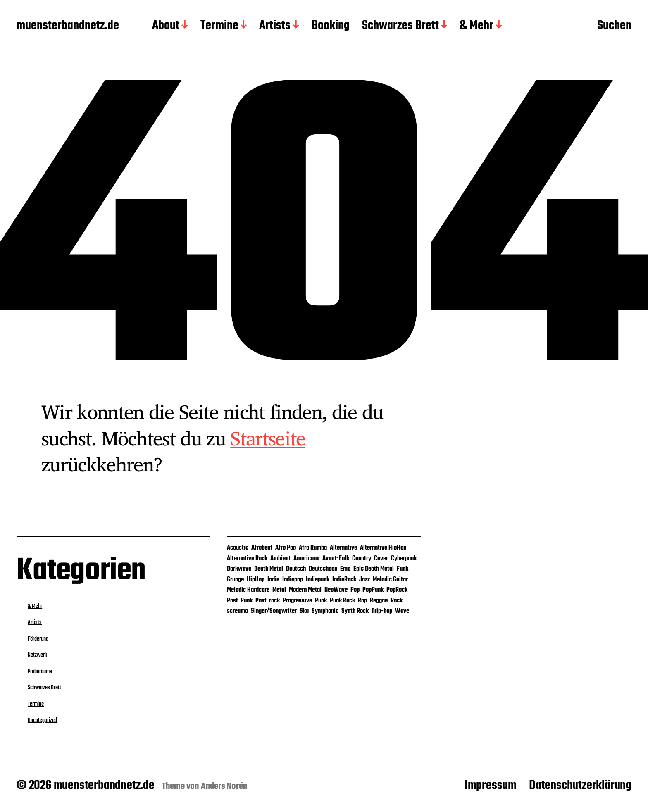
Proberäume (40, 672)
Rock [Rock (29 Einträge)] (397, 601)
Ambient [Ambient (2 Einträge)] (280, 559)
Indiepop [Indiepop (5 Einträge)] (293, 580)
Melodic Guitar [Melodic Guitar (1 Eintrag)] (390, 580)
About (166, 26)
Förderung (38, 639)
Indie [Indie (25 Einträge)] (273, 580)
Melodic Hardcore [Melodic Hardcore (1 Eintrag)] (248, 590)
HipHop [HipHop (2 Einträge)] (256, 580)
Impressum (491, 786)
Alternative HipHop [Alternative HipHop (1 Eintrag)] (383, 548)
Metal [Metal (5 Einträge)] (279, 590)
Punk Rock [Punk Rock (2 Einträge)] (342, 601)
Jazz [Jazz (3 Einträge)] (364, 580)
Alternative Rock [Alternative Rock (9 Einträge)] (247, 559)
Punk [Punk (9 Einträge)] (321, 601)
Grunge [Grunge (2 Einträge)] (235, 580)
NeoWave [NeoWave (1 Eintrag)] (336, 590)
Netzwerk (37, 655)
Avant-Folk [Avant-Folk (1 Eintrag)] (336, 559)
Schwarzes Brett (400, 26)
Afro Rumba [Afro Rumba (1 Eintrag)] (313, 548)
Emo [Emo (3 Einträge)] (345, 569)
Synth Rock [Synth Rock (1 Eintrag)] (355, 611)
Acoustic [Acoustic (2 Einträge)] (238, 548)
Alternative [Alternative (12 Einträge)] (343, 548)
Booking (331, 26)
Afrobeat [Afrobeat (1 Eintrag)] (262, 548)
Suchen (614, 26)
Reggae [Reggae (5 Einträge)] (379, 601)
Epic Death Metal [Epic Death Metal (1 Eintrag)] (374, 569)
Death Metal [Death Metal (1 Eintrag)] (269, 569)
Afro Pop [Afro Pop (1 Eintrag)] (286, 548)
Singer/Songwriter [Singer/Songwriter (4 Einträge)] (274, 611)
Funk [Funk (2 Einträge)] (403, 569)
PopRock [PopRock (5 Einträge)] (397, 590)
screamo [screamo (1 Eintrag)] (237, 611)
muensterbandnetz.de (68, 26)
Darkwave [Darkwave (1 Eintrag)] (239, 569)
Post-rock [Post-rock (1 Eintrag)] (268, 601)
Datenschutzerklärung (580, 786)
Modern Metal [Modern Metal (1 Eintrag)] (305, 590)
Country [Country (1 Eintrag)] (362, 559)
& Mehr (476, 26)
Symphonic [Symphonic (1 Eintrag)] (325, 611)
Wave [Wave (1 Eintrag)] (402, 611)
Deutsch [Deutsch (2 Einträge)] (296, 569)
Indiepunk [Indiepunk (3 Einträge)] (318, 580)
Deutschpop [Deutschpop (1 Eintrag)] (323, 569)
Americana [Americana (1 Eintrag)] (306, 559)
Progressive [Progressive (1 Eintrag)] (297, 601)
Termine (219, 26)
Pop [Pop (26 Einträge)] (355, 590)
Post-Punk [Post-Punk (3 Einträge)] (240, 601)
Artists (275, 26)
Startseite (268, 438)
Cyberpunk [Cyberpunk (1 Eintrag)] (404, 559)
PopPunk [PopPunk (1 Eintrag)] (373, 590)
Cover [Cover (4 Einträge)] (381, 559)
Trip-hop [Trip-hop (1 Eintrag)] (382, 611)
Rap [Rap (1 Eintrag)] (362, 601)
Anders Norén (224, 786)
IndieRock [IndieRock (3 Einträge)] (344, 580)
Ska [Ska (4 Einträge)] (304, 611)
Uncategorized (42, 720)
